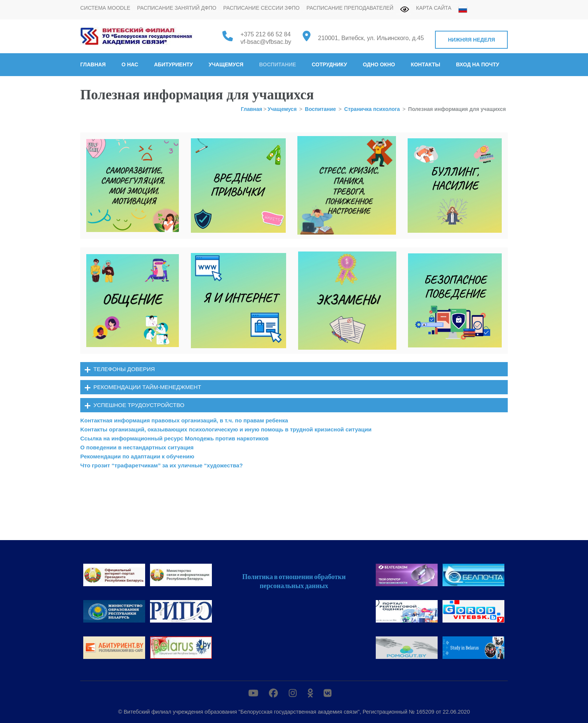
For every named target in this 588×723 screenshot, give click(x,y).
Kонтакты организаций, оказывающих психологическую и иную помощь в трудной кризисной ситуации (226, 429)
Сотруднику (329, 64)
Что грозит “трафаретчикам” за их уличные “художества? (161, 465)
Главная (93, 64)
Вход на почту (478, 64)
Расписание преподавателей (350, 8)
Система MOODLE (105, 8)
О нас (130, 64)
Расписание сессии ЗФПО (261, 8)
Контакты (425, 64)
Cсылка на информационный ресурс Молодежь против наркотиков (174, 438)
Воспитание (277, 64)
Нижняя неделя (471, 40)
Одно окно (379, 64)
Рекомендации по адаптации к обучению (137, 456)
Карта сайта (434, 8)
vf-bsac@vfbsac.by (266, 42)
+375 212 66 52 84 (265, 34)
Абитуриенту (174, 64)
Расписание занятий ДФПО (177, 8)
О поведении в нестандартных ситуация (137, 447)
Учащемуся (226, 64)
